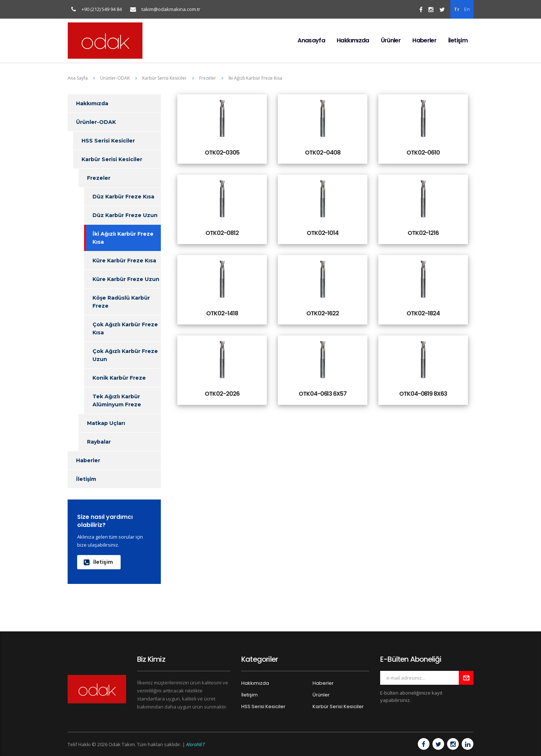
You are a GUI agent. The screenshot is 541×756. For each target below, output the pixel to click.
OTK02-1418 (222, 313)
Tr (457, 9)
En (467, 9)
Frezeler (99, 178)
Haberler (424, 40)
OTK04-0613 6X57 (323, 394)
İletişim (458, 40)
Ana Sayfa (78, 78)
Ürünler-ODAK (96, 122)
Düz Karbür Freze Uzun (125, 215)
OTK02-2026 (222, 394)
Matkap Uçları (106, 423)
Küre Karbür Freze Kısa (124, 261)
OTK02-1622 (323, 313)
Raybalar (99, 442)
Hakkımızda (353, 40)
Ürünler (391, 40)
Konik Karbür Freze (119, 378)
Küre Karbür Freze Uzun (126, 279)
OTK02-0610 (423, 153)
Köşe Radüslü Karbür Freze (121, 302)
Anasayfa (311, 40)
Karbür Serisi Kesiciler (112, 159)
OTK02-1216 (423, 233)
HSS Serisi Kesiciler (108, 141)
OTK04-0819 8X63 (423, 394)
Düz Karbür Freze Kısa (123, 197)
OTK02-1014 (323, 233)
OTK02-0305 (222, 153)
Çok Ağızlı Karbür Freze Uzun (125, 355)
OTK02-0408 (322, 153)
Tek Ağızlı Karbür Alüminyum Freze (117, 400)
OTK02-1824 (423, 313)
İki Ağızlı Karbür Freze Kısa (123, 238)
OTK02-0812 (222, 233)
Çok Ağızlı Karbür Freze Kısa (125, 328)
